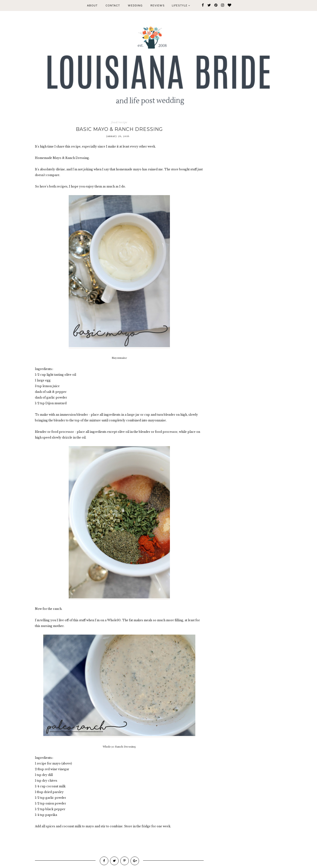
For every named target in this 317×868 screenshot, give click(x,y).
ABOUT (92, 5)
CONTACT (113, 5)
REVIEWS (158, 5)
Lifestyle (181, 5)
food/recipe (119, 122)
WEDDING (135, 5)
